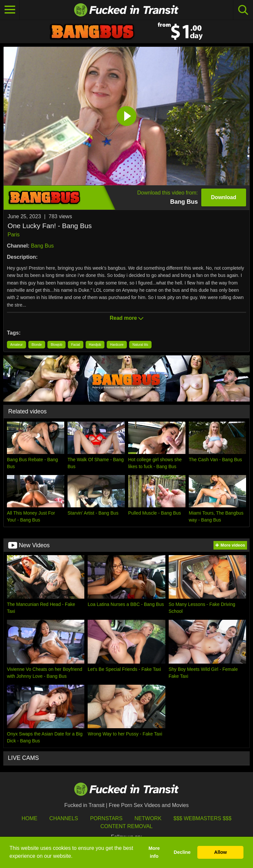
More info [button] (154, 852)
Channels (64, 818)
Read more (126, 318)
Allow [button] (220, 852)
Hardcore (117, 345)
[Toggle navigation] (10, 10)
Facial (76, 345)
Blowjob (56, 345)
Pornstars (106, 818)
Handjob (95, 345)
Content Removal (127, 826)
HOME (29, 818)
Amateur (16, 345)
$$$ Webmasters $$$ (203, 818)
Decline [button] (182, 852)
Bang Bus (42, 246)
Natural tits (140, 345)
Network (148, 818)
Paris (14, 235)
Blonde (37, 345)
